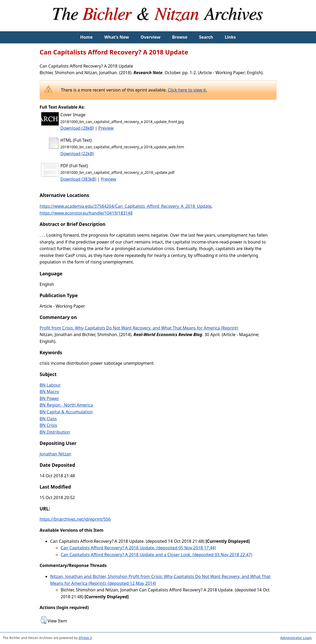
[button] (44, 620)
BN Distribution (55, 432)
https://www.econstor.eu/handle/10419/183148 (86, 213)
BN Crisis (49, 425)
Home (86, 37)
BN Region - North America (66, 405)
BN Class (48, 419)
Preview (106, 128)
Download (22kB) (77, 154)
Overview (150, 37)
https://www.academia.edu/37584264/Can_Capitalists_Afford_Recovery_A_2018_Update (126, 206)
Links (230, 37)
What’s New (117, 37)
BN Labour (50, 385)
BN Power (49, 398)
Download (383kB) (78, 179)
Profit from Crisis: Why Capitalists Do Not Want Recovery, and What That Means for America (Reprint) (139, 328)
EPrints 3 (85, 638)
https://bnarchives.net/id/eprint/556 (75, 519)
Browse (180, 37)
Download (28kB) (77, 128)
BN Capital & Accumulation (66, 412)
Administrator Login (296, 638)
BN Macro (49, 392)
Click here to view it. (187, 90)
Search (206, 37)
